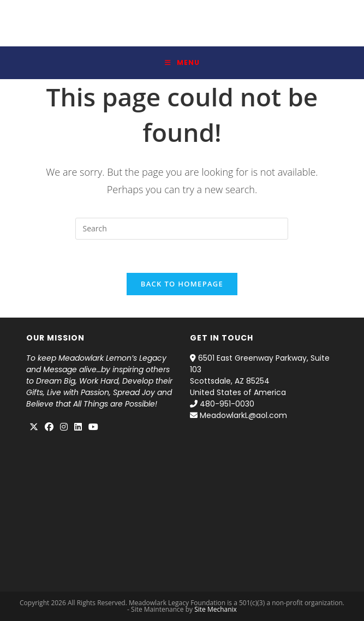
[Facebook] (49, 427)
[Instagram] (64, 427)
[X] (34, 427)
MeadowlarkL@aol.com (243, 415)
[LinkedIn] (78, 427)
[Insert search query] (182, 229)
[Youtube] (93, 427)
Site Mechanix (216, 609)
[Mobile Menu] (182, 63)
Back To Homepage (182, 284)
